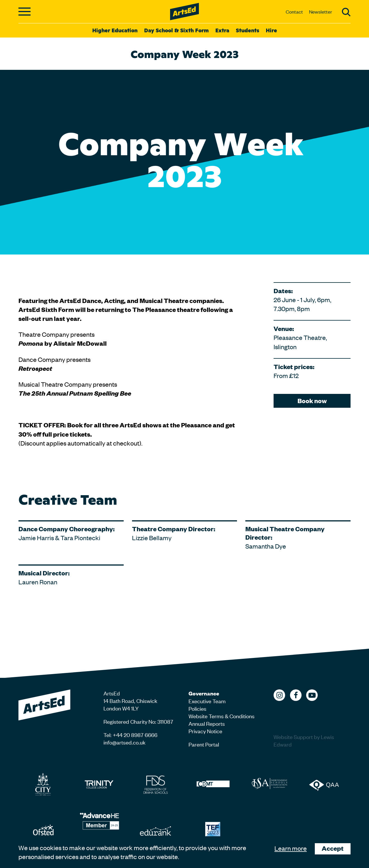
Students (247, 30)
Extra (222, 30)
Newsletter (321, 12)
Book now (312, 401)
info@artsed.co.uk (125, 742)
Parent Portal (204, 744)
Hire (271, 30)
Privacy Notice (205, 731)
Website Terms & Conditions (222, 716)
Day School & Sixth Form (176, 30)
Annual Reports (207, 723)
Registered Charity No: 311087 (138, 721)
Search (346, 12)
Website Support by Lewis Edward (304, 740)
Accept (333, 848)
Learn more (291, 848)
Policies (197, 708)
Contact (294, 12)
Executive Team (207, 701)
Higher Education (115, 30)
